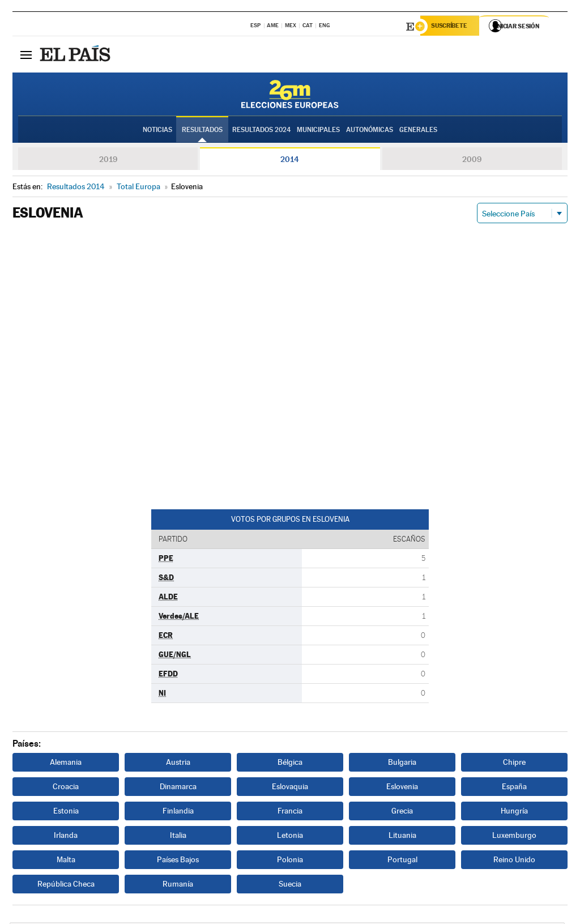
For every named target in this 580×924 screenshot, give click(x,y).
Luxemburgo (514, 837)
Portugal (402, 861)
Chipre (514, 764)
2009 (472, 161)
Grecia (402, 812)
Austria (178, 764)
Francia (290, 812)
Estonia (66, 812)
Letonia (290, 837)
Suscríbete (452, 27)
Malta (66, 861)
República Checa (66, 885)
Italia (178, 837)
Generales (418, 131)
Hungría (514, 812)
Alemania (66, 764)
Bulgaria (402, 764)
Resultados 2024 (261, 131)
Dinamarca (178, 788)
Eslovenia (402, 788)
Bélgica (290, 764)
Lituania (402, 837)
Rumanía (178, 885)
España (514, 788)
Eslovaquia (290, 788)
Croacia (66, 788)
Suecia (290, 885)
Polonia (290, 861)
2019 (108, 161)
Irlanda (66, 837)
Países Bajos (178, 861)
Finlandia (178, 812)
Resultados (202, 131)
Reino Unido (514, 861)
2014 (290, 161)
